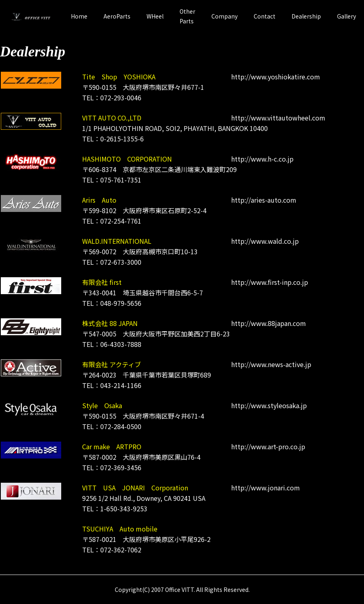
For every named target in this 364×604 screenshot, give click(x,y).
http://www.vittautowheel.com (278, 118)
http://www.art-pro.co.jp (268, 446)
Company (224, 16)
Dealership (306, 16)
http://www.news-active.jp (271, 364)
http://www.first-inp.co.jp (270, 282)
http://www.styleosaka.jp (269, 405)
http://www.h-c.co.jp (262, 159)
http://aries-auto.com (264, 200)
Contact (265, 16)
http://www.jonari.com (266, 488)
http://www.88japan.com (269, 323)
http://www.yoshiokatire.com (276, 77)
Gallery (346, 16)
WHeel (155, 16)
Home (79, 16)
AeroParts (117, 16)
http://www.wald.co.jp (265, 241)
